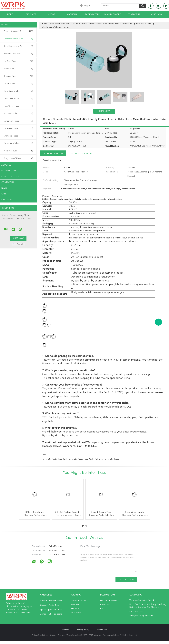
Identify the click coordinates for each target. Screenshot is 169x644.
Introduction (78, 601)
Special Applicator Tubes (18, 46)
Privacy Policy (83, 630)
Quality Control (113, 14)
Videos (51, 14)
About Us (72, 14)
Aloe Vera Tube (18, 151)
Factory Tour (92, 14)
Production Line (109, 601)
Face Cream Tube (18, 106)
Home (10, 14)
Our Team (76, 613)
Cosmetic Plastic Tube (18, 39)
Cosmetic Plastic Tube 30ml (55, 459)
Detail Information (53, 153)
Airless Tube (18, 69)
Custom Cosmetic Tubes (18, 31)
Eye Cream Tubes (18, 99)
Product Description (82, 153)
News (4, 188)
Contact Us (134, 14)
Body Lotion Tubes (18, 158)
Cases (5, 194)
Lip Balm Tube (18, 61)
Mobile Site (102, 630)
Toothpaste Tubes (18, 143)
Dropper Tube (18, 76)
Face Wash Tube (18, 128)
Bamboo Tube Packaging (18, 54)
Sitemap (65, 630)
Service (75, 609)
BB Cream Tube (18, 114)
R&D (102, 609)
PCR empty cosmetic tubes (107, 459)
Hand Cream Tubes (18, 91)
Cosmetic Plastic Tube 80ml (81, 459)
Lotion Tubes (18, 84)
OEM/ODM (105, 605)
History (75, 605)
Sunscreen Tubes (18, 121)
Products (31, 14)
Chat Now (157, 14)
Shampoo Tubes (18, 136)
